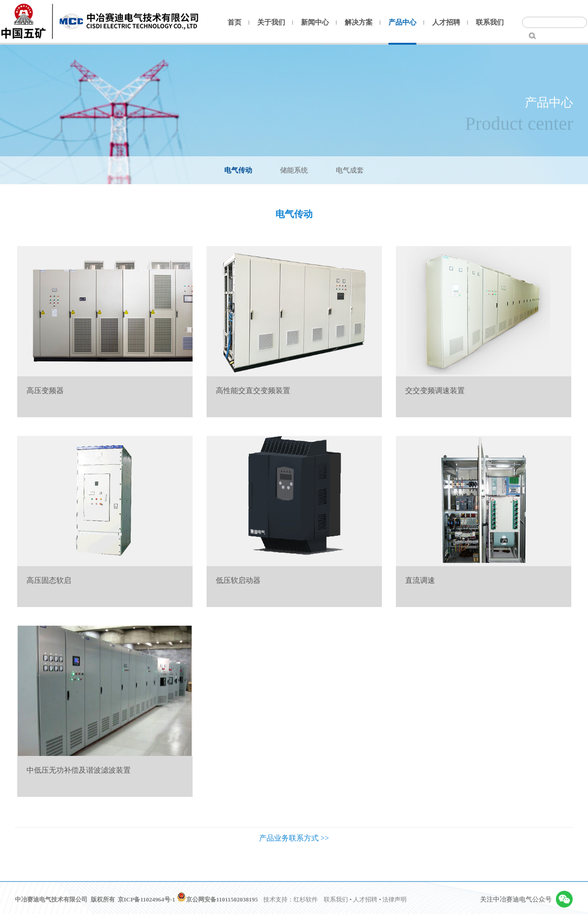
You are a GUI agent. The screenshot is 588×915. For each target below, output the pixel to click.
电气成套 (350, 170)
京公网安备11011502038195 (217, 899)
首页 (234, 22)
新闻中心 (315, 22)
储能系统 (294, 170)
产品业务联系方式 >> (294, 838)
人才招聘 (446, 22)
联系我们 (490, 22)
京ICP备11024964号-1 (147, 899)
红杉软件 (306, 899)
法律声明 (394, 899)
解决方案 (359, 22)
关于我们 (271, 22)
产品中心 (402, 22)
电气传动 (238, 170)
